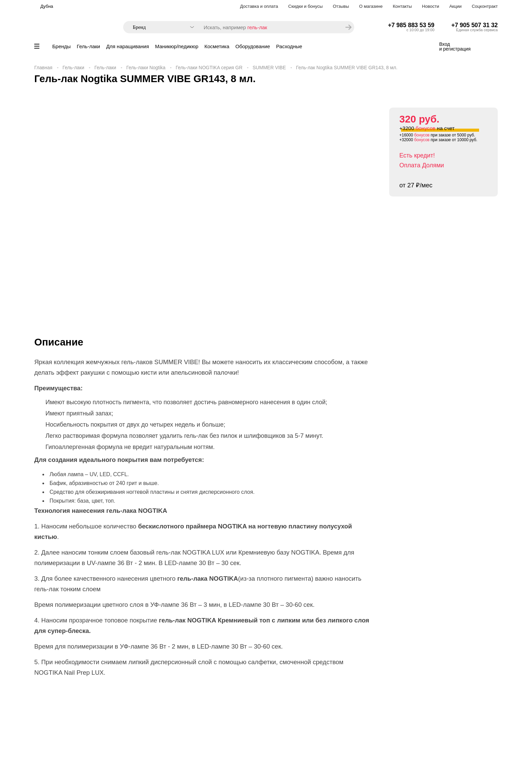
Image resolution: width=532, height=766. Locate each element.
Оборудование (253, 46)
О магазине (371, 6)
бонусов (425, 128)
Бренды (61, 46)
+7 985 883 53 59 (411, 25)
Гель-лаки (88, 46)
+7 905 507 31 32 (474, 25)
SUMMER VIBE (269, 68)
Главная (43, 68)
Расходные (289, 46)
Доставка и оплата (259, 6)
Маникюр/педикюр (177, 46)
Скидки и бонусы (306, 6)
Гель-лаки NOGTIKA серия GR (209, 68)
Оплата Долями (422, 165)
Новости (431, 6)
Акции (455, 6)
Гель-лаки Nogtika (146, 68)
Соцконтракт (485, 6)
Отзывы (341, 6)
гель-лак (257, 27)
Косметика (217, 46)
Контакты (402, 6)
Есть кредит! (417, 155)
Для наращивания (128, 46)
